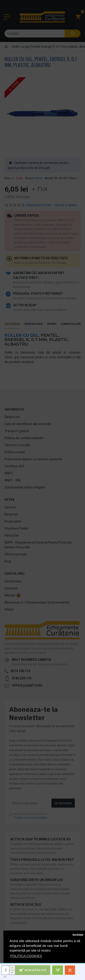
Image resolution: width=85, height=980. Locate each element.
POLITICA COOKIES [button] (26, 956)
